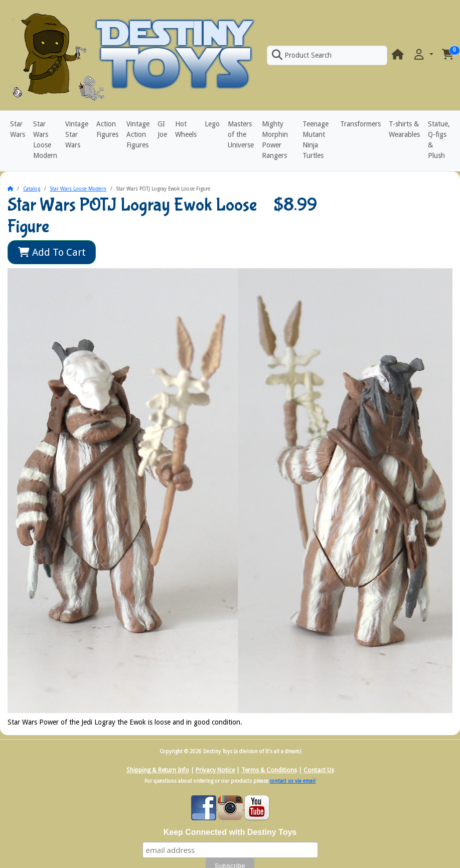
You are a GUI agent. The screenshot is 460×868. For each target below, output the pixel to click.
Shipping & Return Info (158, 770)
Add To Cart (52, 252)
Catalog (32, 189)
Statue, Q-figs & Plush (439, 140)
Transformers (360, 124)
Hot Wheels (186, 129)
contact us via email (293, 781)
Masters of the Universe (241, 134)
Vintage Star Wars (77, 134)
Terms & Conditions (269, 770)
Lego (212, 124)
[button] (423, 55)
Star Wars (18, 129)
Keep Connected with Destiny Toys (230, 832)
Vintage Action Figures (138, 134)
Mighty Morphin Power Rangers (275, 140)
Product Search (301, 55)
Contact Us (319, 770)
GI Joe (162, 129)
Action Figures (107, 129)
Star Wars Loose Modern (45, 140)
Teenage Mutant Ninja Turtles (316, 140)
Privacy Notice (215, 770)
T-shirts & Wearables (404, 129)
